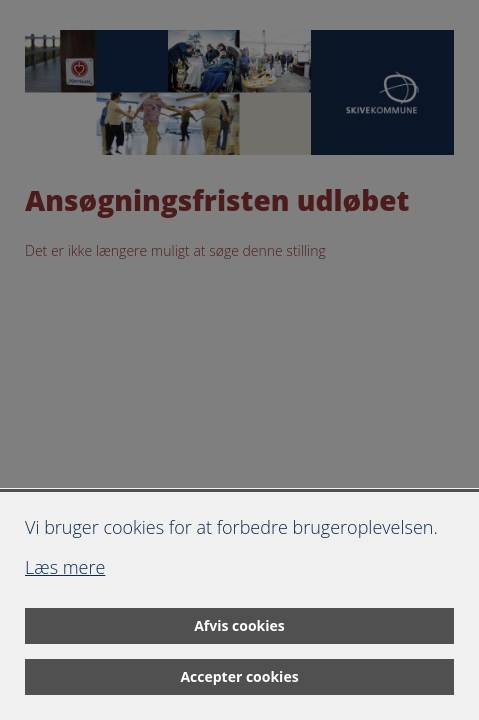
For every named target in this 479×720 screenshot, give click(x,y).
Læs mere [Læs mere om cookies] (65, 567)
